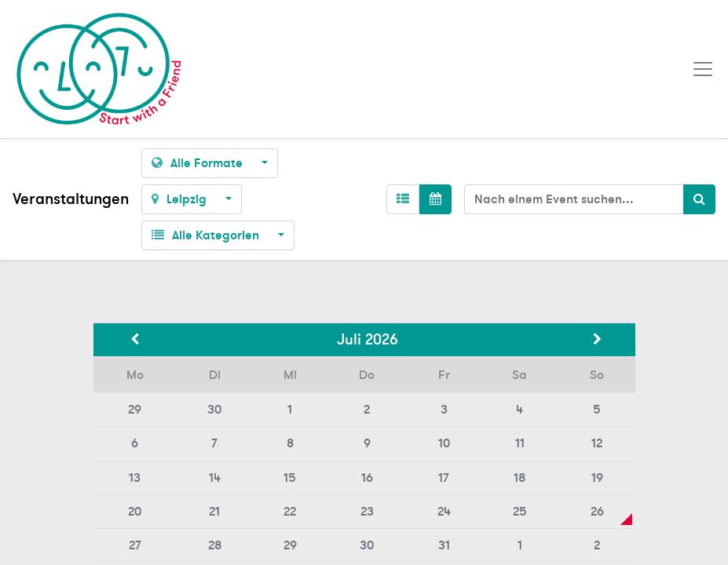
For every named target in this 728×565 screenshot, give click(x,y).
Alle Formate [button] (199, 163)
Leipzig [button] (181, 199)
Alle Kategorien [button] (207, 235)
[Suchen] (699, 199)
